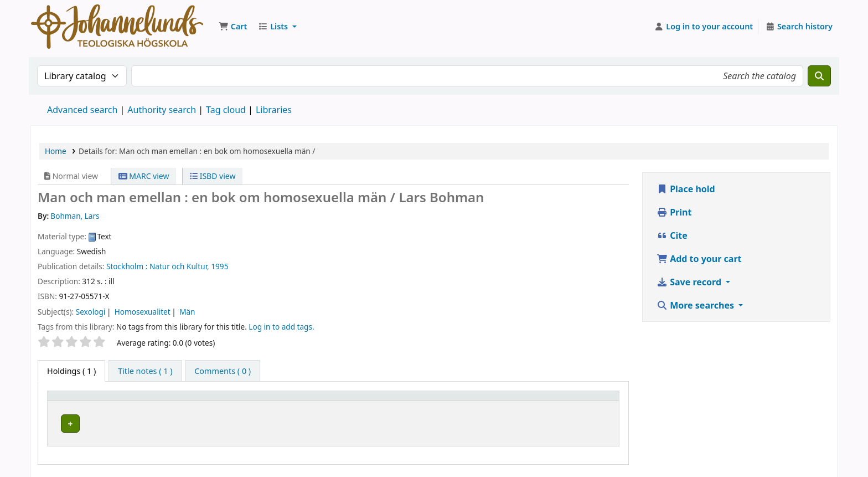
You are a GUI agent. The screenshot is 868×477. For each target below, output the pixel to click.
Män (187, 312)
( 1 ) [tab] (71, 371)
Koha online (117, 27)
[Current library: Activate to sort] (253, 401)
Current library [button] (189, 401)
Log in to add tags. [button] (281, 327)
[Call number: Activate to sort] (495, 401)
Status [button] (570, 401)
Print (674, 212)
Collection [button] (374, 401)
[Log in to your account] (704, 27)
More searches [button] (696, 305)
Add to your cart (699, 259)
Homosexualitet (143, 312)
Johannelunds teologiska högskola (224, 422)
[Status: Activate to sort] (586, 401)
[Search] (819, 76)
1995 (219, 266)
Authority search (162, 110)
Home (56, 151)
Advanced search (82, 110)
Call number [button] (466, 401)
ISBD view (213, 176)
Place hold (686, 189)
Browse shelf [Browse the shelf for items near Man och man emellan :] (488, 422)
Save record (690, 282)
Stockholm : (127, 266)
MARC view (144, 176)
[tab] (145, 371)
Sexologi (91, 312)
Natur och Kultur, (179, 266)
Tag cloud (226, 110)
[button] (233, 27)
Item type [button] (71, 401)
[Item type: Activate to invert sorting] (102, 401)
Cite (672, 235)
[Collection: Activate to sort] (393, 401)
